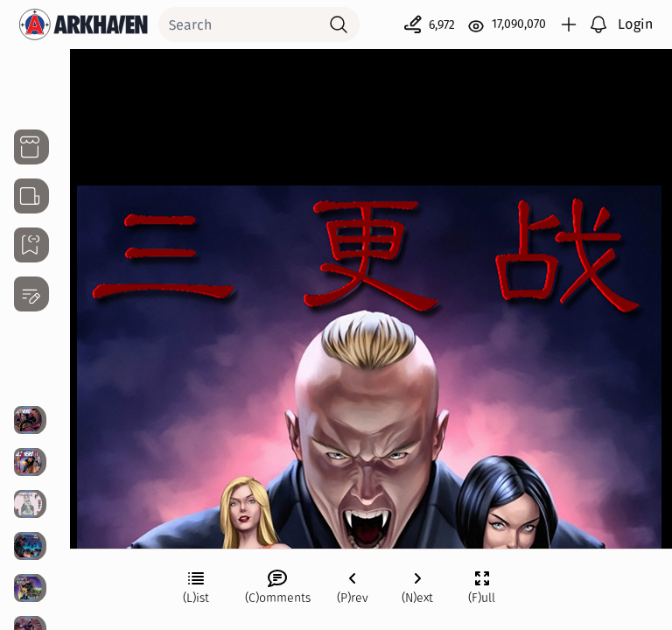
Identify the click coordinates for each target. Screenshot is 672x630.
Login (635, 24)
